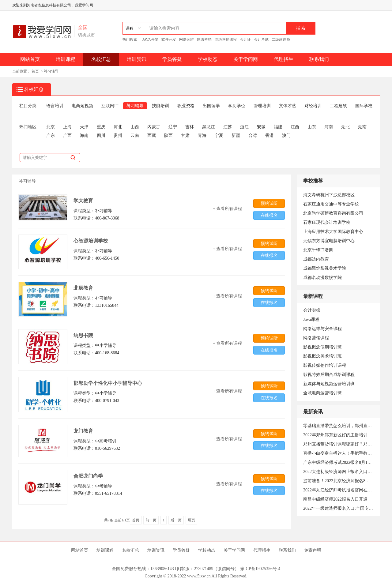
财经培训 (313, 106)
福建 (278, 127)
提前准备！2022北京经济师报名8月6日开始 (344, 481)
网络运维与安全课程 (322, 329)
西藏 (152, 135)
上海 (67, 127)
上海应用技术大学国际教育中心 (333, 232)
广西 (67, 135)
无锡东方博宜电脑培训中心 (329, 241)
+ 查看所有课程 (227, 209)
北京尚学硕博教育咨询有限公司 (333, 213)
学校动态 (208, 59)
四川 (101, 135)
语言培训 (55, 106)
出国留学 (211, 106)
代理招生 (284, 59)
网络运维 (187, 39)
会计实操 (312, 310)
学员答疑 (172, 59)
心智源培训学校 (91, 241)
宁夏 (219, 135)
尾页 (191, 520)
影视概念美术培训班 (322, 356)
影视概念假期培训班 (322, 347)
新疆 (236, 135)
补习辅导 (51, 71)
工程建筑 (338, 106)
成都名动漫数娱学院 (322, 278)
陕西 (168, 135)
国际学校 (364, 106)
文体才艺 (288, 106)
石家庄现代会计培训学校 (327, 222)
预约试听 (269, 203)
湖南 (362, 127)
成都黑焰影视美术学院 (325, 268)
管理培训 (262, 106)
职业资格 (186, 106)
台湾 (253, 135)
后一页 (176, 520)
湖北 (345, 127)
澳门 (286, 135)
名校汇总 (101, 59)
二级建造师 (281, 39)
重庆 (101, 127)
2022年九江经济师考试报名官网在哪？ (340, 490)
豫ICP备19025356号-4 (260, 569)
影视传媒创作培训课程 (325, 365)
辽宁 (173, 127)
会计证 (245, 39)
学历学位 (237, 106)
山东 (312, 127)
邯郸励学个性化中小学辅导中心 (108, 383)
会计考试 (261, 39)
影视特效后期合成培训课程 (329, 375)
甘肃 (185, 135)
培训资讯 (137, 59)
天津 (84, 127)
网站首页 (30, 59)
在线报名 (269, 215)
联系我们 (319, 59)
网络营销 (204, 39)
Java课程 (311, 319)
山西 (135, 127)
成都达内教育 (316, 259)
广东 (51, 135)
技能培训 (160, 106)
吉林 (190, 127)
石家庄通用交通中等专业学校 (331, 204)
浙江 (244, 127)
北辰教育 (83, 288)
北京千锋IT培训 (318, 250)
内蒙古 (154, 127)
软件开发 (169, 39)
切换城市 (86, 35)
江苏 (228, 127)
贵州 (118, 135)
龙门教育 (83, 431)
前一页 (151, 520)
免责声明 (313, 550)
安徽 (261, 127)
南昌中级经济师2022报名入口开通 (335, 499)
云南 (135, 135)
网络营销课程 (226, 39)
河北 (118, 127)
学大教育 (83, 201)
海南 (84, 135)
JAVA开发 (150, 39)
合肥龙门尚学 (88, 476)
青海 (202, 135)
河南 (329, 127)
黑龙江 (209, 127)
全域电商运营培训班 (322, 393)
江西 (295, 127)
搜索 (301, 28)
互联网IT (110, 106)
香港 (269, 135)
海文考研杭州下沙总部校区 (329, 195)
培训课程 (66, 59)
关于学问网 (246, 59)
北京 (51, 127)
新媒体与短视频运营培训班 (329, 384)
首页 (35, 71)
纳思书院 (83, 335)
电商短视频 (82, 106)
